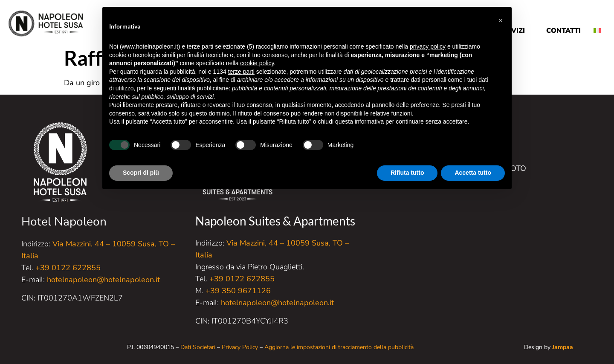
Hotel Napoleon (64, 222)
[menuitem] (601, 24)
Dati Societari (198, 347)
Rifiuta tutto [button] (407, 173)
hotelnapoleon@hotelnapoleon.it (103, 280)
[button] (501, 20)
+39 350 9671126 (238, 291)
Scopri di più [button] (141, 173)
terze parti (241, 72)
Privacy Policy (240, 347)
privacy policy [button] (428, 46)
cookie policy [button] (257, 63)
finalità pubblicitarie (203, 88)
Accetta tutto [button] (473, 173)
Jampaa (563, 347)
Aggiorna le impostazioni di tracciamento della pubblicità (339, 347)
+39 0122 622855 (68, 268)
